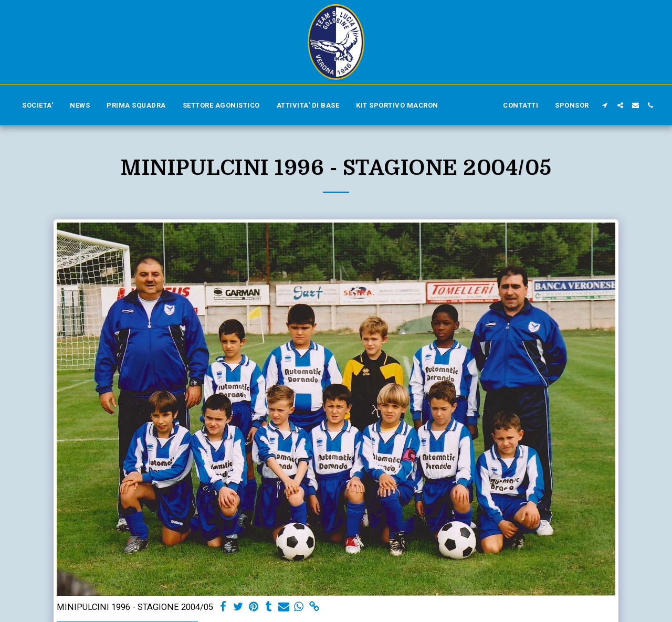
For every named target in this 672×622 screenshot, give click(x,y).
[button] (605, 105)
